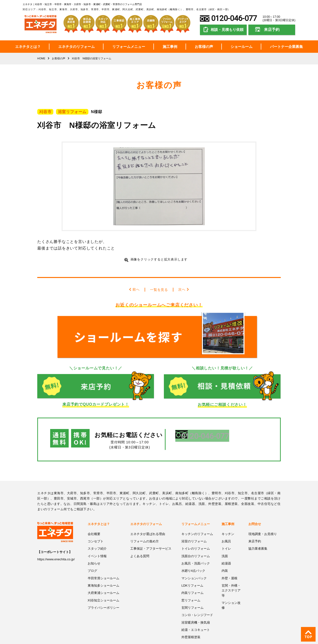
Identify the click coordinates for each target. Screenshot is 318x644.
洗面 (225, 541)
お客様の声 (204, 47)
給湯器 (226, 548)
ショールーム (242, 47)
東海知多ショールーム (103, 569)
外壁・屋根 (229, 562)
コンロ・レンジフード (197, 598)
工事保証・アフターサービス (151, 534)
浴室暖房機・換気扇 (196, 605)
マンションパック (194, 562)
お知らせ (94, 548)
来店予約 (272, 30)
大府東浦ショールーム (103, 577)
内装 (225, 555)
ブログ (92, 555)
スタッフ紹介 (97, 534)
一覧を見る (159, 289)
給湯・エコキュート (196, 613)
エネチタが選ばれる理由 (148, 519)
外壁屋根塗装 (191, 620)
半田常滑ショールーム (103, 562)
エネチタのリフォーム (76, 47)
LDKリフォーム (192, 569)
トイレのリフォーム (196, 534)
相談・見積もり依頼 (227, 30)
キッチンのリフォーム (197, 519)
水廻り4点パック (193, 555)
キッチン (228, 519)
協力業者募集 (258, 534)
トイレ (226, 534)
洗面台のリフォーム (196, 541)
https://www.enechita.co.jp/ (56, 545)
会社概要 (94, 519)
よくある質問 (140, 541)
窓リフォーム (191, 584)
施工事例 (170, 47)
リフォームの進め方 (145, 526)
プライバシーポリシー (103, 591)
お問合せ (255, 510)
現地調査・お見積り (263, 519)
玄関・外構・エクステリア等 (231, 574)
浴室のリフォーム (194, 526)
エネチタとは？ (28, 47)
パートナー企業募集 (286, 47)
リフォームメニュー (129, 47)
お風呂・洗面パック (196, 548)
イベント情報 (97, 541)
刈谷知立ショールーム (103, 584)
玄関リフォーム (192, 591)
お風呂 (226, 526)
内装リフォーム (192, 577)
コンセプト (96, 526)
